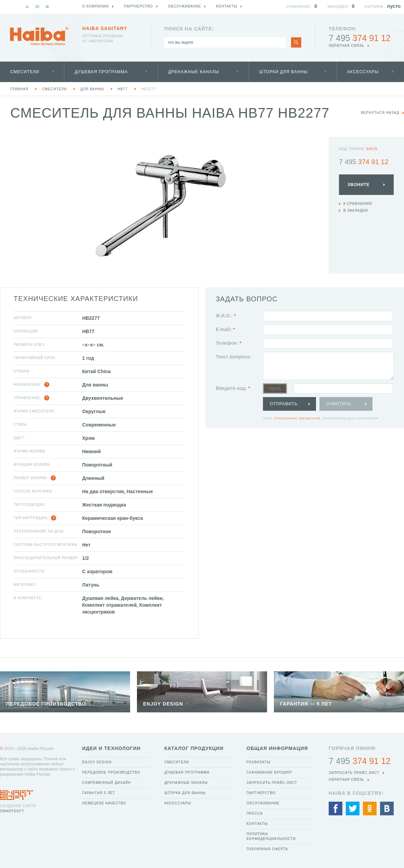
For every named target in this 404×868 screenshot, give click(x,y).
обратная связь (346, 46)
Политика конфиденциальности (271, 836)
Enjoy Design (97, 762)
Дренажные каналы (194, 72)
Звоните (359, 185)
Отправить (284, 404)
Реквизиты (258, 762)
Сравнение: (299, 7)
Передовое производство (111, 772)
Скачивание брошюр (269, 772)
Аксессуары (363, 72)
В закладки (356, 211)
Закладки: (338, 7)
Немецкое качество (104, 803)
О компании (96, 6)
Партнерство (261, 793)
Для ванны (92, 89)
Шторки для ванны (283, 72)
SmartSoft (12, 811)
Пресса (255, 813)
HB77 (123, 89)
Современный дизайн (106, 783)
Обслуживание (263, 803)
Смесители (25, 72)
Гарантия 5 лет (99, 793)
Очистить (339, 404)
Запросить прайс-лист (272, 783)
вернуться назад (380, 113)
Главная (19, 89)
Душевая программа (101, 72)
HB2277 (149, 89)
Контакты (257, 824)
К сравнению (358, 204)
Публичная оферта (267, 849)
